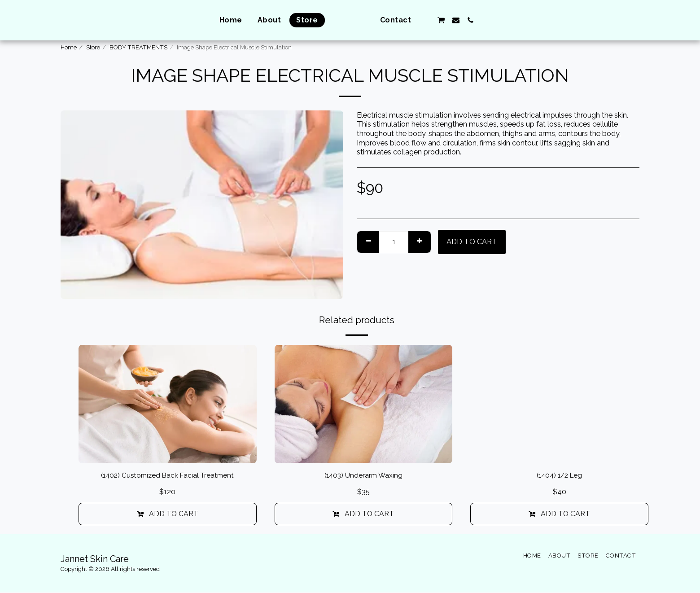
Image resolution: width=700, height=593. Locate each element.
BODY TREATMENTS (138, 47)
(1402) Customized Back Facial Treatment (168, 476)
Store (93, 47)
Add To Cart (472, 242)
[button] (442, 20)
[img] (168, 404)
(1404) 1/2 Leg (560, 476)
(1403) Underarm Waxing (363, 476)
